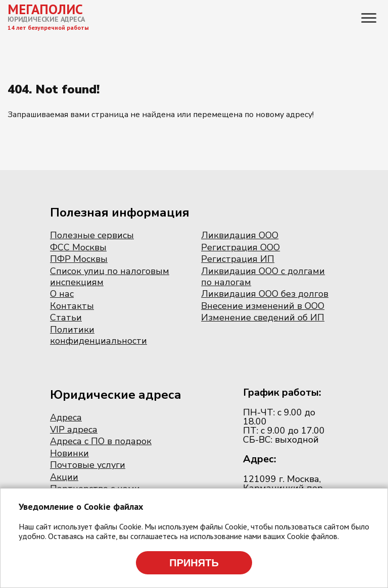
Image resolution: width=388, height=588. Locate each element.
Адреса (66, 417)
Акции (64, 477)
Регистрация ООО (240, 247)
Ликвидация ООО (240, 235)
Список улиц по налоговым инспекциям (110, 277)
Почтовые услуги (88, 465)
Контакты (72, 306)
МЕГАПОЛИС (45, 9)
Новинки (69, 453)
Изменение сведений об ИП (263, 317)
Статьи (66, 317)
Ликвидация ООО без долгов (265, 294)
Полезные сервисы (92, 235)
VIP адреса (74, 430)
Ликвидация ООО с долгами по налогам (263, 277)
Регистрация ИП (238, 259)
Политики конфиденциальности (99, 335)
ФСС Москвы (78, 247)
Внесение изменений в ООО (263, 306)
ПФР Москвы (79, 259)
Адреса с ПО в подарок (101, 441)
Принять (194, 563)
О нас (62, 294)
